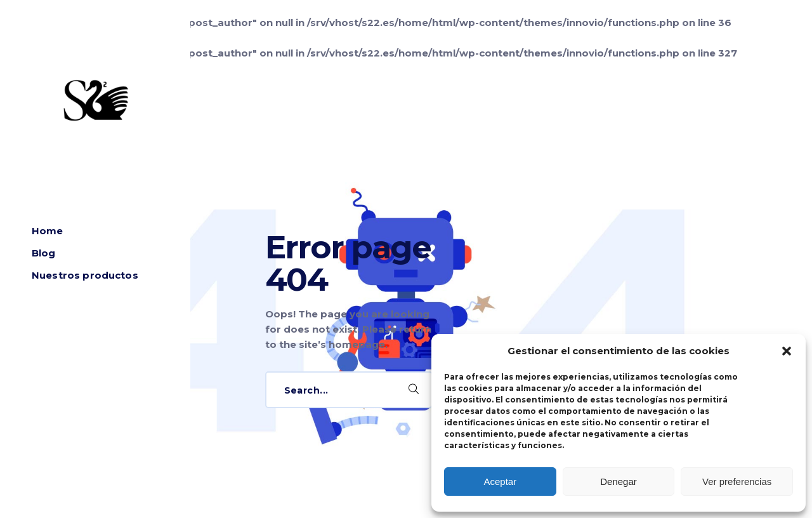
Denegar (619, 481)
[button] (787, 351)
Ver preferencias (737, 481)
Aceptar (500, 481)
